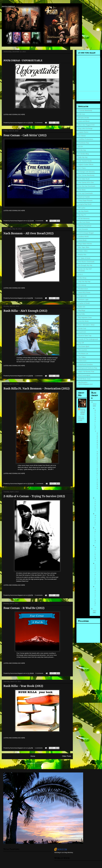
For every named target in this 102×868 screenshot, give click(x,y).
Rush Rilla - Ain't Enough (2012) (25, 311)
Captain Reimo (83, 132)
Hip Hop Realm (83, 211)
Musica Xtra (82, 255)
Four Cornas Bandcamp (86, 175)
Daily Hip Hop (83, 157)
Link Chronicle (83, 229)
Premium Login (83, 300)
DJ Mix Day (82, 150)
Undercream (82, 361)
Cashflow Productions (85, 139)
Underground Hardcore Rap (88, 368)
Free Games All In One (86, 182)
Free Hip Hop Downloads (87, 186)
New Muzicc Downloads (86, 262)
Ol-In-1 (80, 274)
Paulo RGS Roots (84, 292)
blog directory (69, 852)
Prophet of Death (84, 303)
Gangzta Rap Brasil (85, 204)
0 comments (39, 123)
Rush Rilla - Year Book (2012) (23, 686)
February (95, 572)
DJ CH (80, 146)
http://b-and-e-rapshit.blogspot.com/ (85, 383)
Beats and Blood (84, 121)
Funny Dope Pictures (85, 201)
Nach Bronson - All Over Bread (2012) (29, 233)
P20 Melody (82, 285)
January (95, 594)
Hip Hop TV (82, 215)
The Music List (83, 354)
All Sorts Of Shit (84, 118)
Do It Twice (82, 168)
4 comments (39, 221)
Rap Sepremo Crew (85, 318)
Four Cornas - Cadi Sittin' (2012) (25, 135)
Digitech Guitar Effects (86, 164)
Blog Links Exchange (85, 128)
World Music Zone (84, 379)
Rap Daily (81, 314)
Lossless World (83, 237)
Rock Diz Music (83, 321)
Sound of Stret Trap (85, 336)
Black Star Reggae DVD (86, 125)
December (95, 417)
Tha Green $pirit (84, 346)
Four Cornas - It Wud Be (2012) (24, 608)
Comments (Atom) (42, 763)
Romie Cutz (82, 328)
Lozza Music (82, 240)
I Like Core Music (84, 222)
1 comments (39, 376)
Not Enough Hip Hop (85, 265)
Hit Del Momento (84, 219)
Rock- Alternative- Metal (86, 325)
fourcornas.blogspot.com (83, 412)
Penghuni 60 (82, 296)
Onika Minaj (82, 278)
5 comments (39, 595)
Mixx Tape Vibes (84, 247)
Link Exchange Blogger (86, 233)
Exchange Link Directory (86, 172)
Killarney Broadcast (85, 226)
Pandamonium (83, 289)
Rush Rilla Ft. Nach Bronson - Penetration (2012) (37, 389)
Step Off (81, 343)
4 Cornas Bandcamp (85, 110)
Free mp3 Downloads (85, 193)
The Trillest (82, 357)
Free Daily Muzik (84, 179)
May (95, 517)
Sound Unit (82, 332)
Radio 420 (82, 307)
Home (33, 756)
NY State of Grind (84, 258)
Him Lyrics (82, 208)
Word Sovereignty (84, 375)
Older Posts (67, 756)
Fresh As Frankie (84, 197)
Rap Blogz (82, 310)
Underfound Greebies (85, 364)
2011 (95, 611)
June (95, 502)
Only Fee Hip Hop (84, 282)
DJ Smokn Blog (83, 154)
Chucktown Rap (84, 143)
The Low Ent (82, 350)
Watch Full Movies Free (86, 372)
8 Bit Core (81, 114)
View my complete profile (81, 419)
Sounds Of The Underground (88, 339)
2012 (95, 404)
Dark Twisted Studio (85, 161)
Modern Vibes (83, 251)
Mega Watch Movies (85, 244)
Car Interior (82, 136)
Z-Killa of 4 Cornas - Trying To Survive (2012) (34, 496)
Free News (82, 190)
